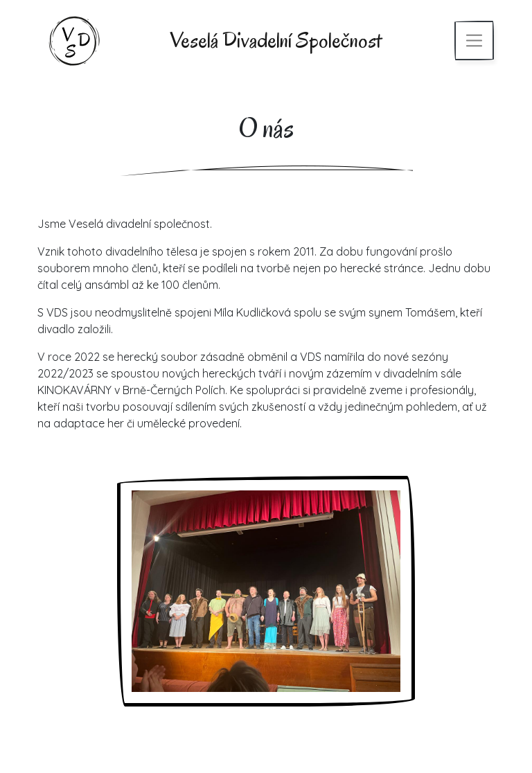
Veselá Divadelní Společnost (276, 40)
